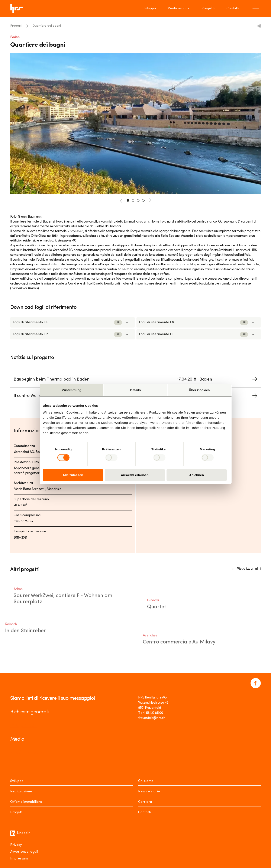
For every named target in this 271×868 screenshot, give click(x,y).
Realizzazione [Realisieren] (21, 792)
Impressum (19, 859)
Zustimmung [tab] (72, 390)
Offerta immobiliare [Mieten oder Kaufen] (26, 802)
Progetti (16, 26)
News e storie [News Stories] (149, 792)
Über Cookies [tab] (199, 390)
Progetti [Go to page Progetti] (208, 9)
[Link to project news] (135, 380)
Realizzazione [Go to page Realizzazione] (179, 9)
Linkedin (20, 833)
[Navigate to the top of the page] (256, 683)
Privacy (16, 845)
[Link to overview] (246, 569)
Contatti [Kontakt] (145, 812)
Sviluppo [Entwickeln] (17, 781)
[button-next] (150, 200)
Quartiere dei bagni (47, 26)
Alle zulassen (73, 475)
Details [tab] (136, 390)
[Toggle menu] (257, 9)
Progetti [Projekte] (17, 812)
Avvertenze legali (24, 852)
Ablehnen (196, 475)
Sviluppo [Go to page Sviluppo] (149, 9)
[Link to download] (72, 322)
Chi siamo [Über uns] (146, 781)
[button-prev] (121, 200)
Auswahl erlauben (135, 475)
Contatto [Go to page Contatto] (233, 9)
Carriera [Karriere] (145, 802)
